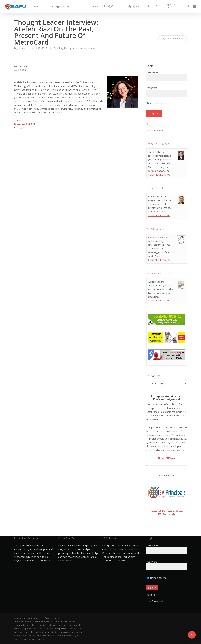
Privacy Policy (28, 622)
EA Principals (167, 514)
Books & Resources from (167, 511)
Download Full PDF (25, 124)
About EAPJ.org (167, 458)
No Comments (173, 39)
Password (152, 88)
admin (21, 48)
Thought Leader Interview (79, 48)
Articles (58, 48)
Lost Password (155, 131)
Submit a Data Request (47, 622)
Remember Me (157, 103)
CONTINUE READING (159, 175)
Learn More (44, 560)
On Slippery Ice (156, 229)
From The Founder (158, 144)
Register (151, 124)
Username (152, 72)
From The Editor (157, 188)
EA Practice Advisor (159, 274)
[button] (195, 6)
